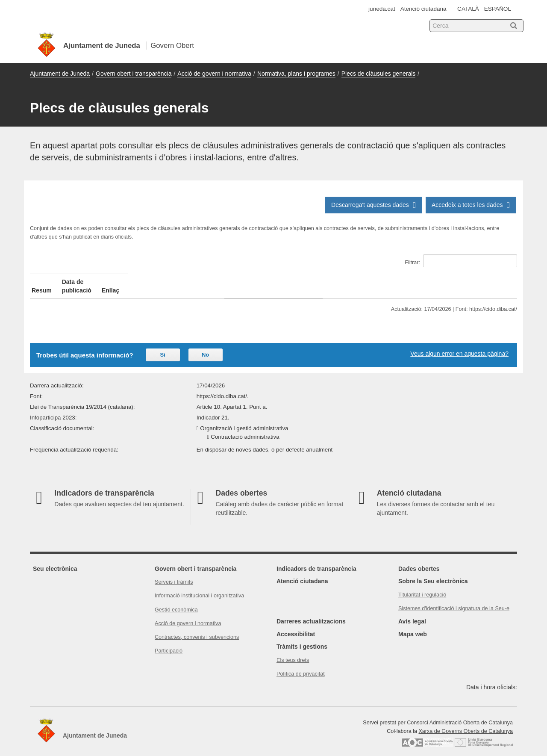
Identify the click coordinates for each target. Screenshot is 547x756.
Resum (42, 282)
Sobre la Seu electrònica (433, 573)
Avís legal (412, 613)
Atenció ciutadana (423, 9)
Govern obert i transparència (134, 74)
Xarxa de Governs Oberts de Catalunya (466, 723)
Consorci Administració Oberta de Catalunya (460, 714)
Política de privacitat (301, 665)
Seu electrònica (55, 560)
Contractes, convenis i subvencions (197, 629)
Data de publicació (179, 282)
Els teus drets (293, 652)
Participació (169, 642)
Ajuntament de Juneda (60, 74)
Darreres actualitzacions (311, 613)
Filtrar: (461, 261)
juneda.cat (382, 9)
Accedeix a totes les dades (472, 205)
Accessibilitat (296, 626)
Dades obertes (419, 560)
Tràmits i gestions (302, 638)
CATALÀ (468, 9)
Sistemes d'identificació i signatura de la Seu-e (454, 600)
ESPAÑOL (498, 9)
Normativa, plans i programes (296, 74)
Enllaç (416, 282)
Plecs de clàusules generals (379, 74)
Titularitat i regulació (422, 586)
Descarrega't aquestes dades (375, 205)
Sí (162, 346)
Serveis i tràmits (174, 573)
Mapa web (413, 626)
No (205, 346)
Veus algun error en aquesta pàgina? (459, 345)
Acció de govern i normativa (214, 74)
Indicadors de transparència (316, 560)
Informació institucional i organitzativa (199, 587)
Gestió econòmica (176, 601)
